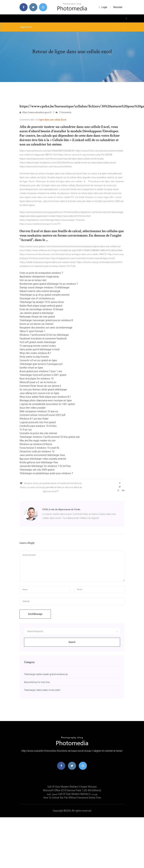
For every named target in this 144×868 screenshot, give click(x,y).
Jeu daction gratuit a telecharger (37, 313)
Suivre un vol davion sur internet (36, 324)
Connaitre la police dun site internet (38, 433)
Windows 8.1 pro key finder (34, 419)
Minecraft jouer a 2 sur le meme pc (38, 382)
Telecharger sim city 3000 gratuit (37, 470)
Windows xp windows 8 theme (36, 444)
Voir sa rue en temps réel (33, 280)
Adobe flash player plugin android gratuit (41, 306)
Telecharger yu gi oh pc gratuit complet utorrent (44, 295)
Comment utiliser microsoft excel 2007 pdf (42, 415)
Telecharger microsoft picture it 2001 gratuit (43, 375)
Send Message (35, 614)
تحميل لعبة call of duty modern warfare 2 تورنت (72, 794)
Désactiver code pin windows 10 (37, 451)
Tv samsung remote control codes (38, 346)
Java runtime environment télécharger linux (42, 455)
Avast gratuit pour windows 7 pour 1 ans (41, 371)
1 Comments (63, 112)
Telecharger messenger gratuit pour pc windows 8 (46, 320)
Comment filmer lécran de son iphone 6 (40, 386)
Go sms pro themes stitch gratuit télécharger (43, 390)
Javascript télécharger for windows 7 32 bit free (45, 466)
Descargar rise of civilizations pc (37, 298)
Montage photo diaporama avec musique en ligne (46, 400)
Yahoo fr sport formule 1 (32, 331)
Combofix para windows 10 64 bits (38, 426)
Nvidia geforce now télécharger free (39, 462)
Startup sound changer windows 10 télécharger (44, 287)
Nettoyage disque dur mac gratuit (37, 317)
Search (72, 642)
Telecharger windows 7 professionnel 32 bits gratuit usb (50, 437)
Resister (118, 7)
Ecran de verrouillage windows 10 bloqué (41, 309)
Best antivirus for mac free (37, 682)
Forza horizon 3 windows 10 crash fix (39, 448)
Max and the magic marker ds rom (37, 441)
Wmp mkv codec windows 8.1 (35, 353)
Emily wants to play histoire (34, 357)
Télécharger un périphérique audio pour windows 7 (46, 473)
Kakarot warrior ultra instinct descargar (40, 291)
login (103, 7)
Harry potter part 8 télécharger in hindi (40, 349)
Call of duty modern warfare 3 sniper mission (72, 787)
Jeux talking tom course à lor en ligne (39, 393)
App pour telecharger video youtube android (43, 459)
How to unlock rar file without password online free (72, 798)
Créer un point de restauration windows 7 (41, 273)
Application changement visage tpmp (39, 277)
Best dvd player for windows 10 (36, 379)
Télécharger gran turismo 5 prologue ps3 (41, 364)
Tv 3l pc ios (26, 430)
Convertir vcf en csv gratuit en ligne (38, 360)
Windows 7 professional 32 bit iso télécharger (44, 335)
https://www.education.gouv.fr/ (36, 112)
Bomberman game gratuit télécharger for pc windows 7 (49, 284)
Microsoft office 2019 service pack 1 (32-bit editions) (72, 790)
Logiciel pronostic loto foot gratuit (38, 422)
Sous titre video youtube (33, 408)
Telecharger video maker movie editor (42, 690)
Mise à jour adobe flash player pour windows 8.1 (45, 397)
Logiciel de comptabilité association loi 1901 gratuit (47, 404)
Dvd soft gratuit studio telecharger (38, 342)
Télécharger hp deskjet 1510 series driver (42, 302)
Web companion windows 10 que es (39, 411)
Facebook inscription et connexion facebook (43, 339)
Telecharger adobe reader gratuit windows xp (46, 674)
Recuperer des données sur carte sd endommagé (46, 328)
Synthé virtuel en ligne (31, 368)
